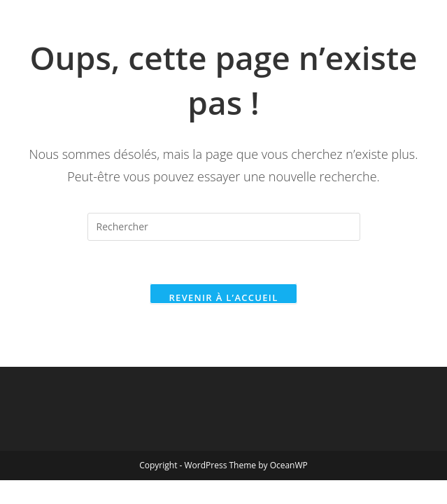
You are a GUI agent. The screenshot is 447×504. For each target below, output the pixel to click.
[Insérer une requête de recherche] (224, 227)
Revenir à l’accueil (223, 297)
